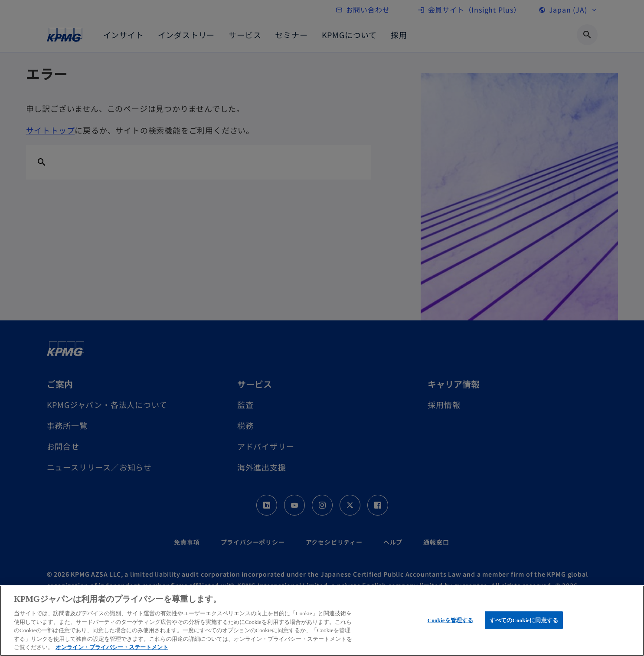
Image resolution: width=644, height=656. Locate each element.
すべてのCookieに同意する (524, 620)
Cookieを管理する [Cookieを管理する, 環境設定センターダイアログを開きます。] (450, 620)
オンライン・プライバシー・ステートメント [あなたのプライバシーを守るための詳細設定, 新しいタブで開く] (112, 647)
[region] (322, 621)
